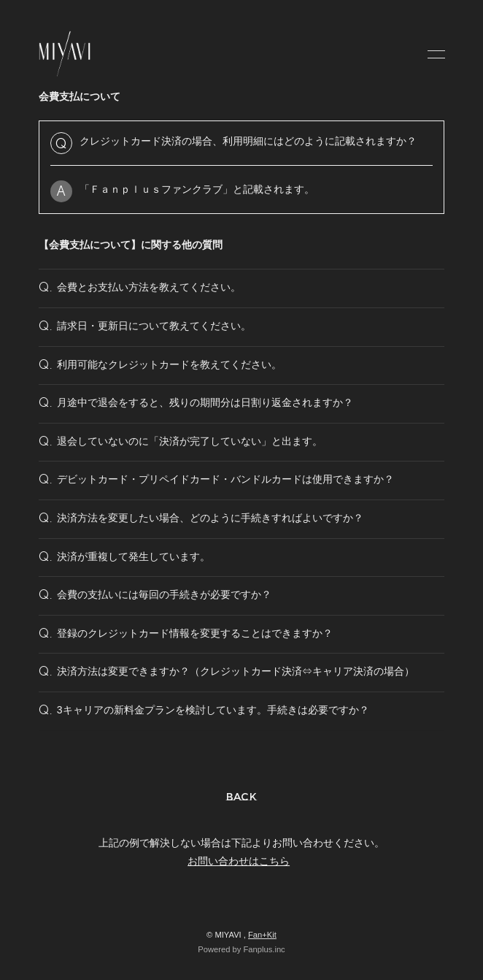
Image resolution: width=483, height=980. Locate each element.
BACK (242, 797)
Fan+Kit (262, 935)
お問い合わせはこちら (239, 861)
